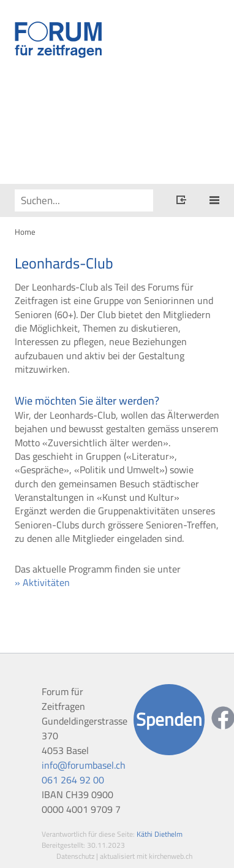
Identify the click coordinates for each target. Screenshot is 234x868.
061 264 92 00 (73, 780)
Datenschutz (75, 856)
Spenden (169, 719)
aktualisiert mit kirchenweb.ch (146, 856)
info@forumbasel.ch (84, 765)
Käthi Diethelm (160, 834)
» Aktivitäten (42, 582)
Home (25, 232)
